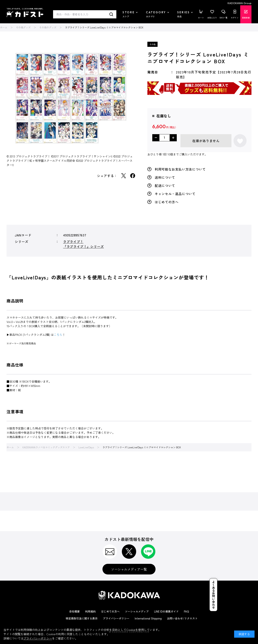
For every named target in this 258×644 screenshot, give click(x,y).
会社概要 (75, 611)
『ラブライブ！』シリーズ (83, 246)
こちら (58, 335)
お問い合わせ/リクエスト (182, 618)
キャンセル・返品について (175, 194)
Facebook (133, 176)
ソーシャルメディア (137, 611)
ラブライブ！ (73, 242)
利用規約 (90, 611)
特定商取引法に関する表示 (82, 618)
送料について (165, 177)
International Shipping (148, 618)
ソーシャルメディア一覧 (129, 569)
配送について (165, 185)
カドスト (25, 12)
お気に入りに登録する (240, 141)
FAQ (186, 611)
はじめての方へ (167, 202)
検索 (111, 14)
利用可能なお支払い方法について (180, 169)
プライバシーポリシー (116, 618)
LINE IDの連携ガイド (166, 611)
